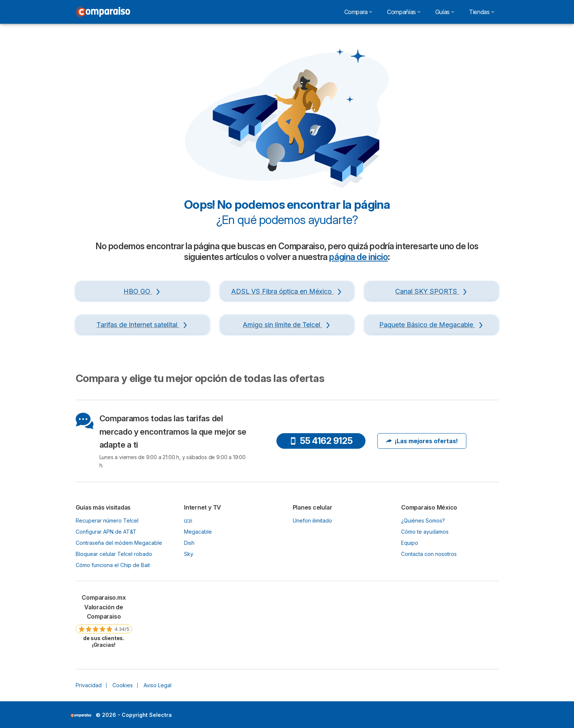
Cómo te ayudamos (425, 532)
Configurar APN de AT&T (106, 532)
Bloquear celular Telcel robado (114, 554)
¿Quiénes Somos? (423, 521)
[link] (104, 621)
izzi (188, 521)
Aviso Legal (158, 685)
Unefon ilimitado (312, 521)
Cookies (123, 685)
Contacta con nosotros (429, 554)
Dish (189, 543)
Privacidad (89, 685)
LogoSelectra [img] (81, 715)
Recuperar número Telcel (107, 521)
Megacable (198, 532)
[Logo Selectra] (103, 12)
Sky (189, 554)
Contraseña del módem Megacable (119, 543)
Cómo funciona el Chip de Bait (113, 565)
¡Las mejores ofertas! (422, 441)
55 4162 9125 (321, 441)
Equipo (410, 543)
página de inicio (358, 257)
